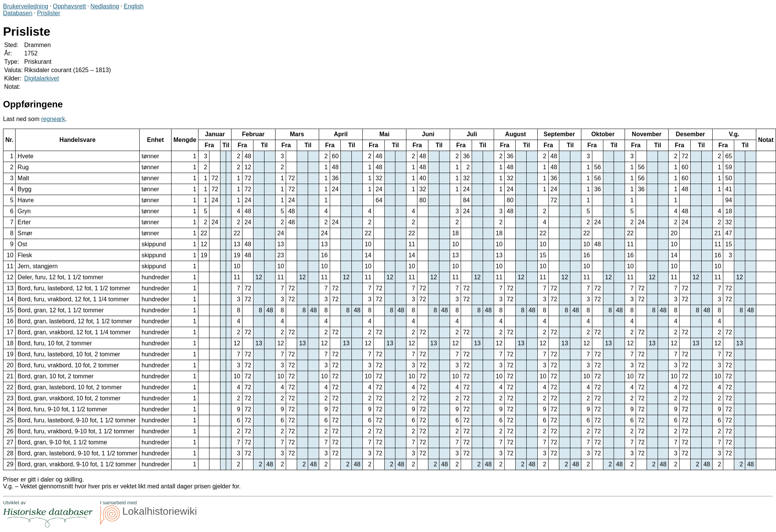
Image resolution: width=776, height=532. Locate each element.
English (134, 6)
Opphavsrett (69, 6)
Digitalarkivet (42, 78)
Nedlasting (105, 6)
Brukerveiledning (26, 6)
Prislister (48, 13)
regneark (53, 119)
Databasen (18, 13)
